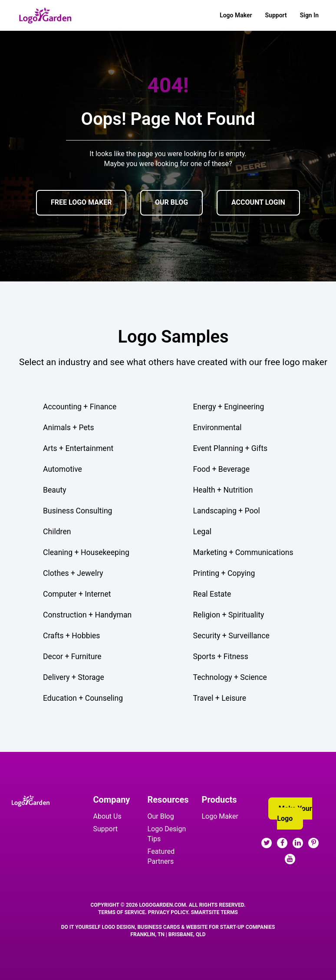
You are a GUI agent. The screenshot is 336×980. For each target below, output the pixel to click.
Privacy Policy (168, 912)
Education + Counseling (83, 698)
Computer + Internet (77, 594)
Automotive (63, 469)
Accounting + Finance (80, 407)
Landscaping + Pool (227, 511)
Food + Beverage (222, 469)
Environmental (217, 428)
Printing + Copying (224, 573)
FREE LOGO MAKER (81, 202)
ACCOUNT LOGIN (258, 202)
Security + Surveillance (231, 636)
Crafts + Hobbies (71, 636)
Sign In (309, 15)
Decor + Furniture (72, 657)
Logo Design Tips (167, 834)
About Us (107, 816)
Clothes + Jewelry (73, 573)
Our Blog (161, 816)
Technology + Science (230, 677)
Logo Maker (236, 15)
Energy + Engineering (229, 407)
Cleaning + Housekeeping (86, 552)
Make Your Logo (294, 813)
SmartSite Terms (214, 912)
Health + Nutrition (223, 490)
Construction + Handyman (87, 615)
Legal (203, 532)
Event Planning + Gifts (231, 448)
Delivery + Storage (74, 677)
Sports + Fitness (221, 657)
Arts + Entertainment (78, 448)
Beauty (55, 490)
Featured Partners (161, 856)
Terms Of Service (122, 912)
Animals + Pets (69, 428)
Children (57, 532)
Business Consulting (77, 511)
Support (276, 15)
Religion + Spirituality (229, 615)
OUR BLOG (171, 202)
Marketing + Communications (243, 552)
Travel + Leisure (220, 698)
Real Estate (212, 594)
